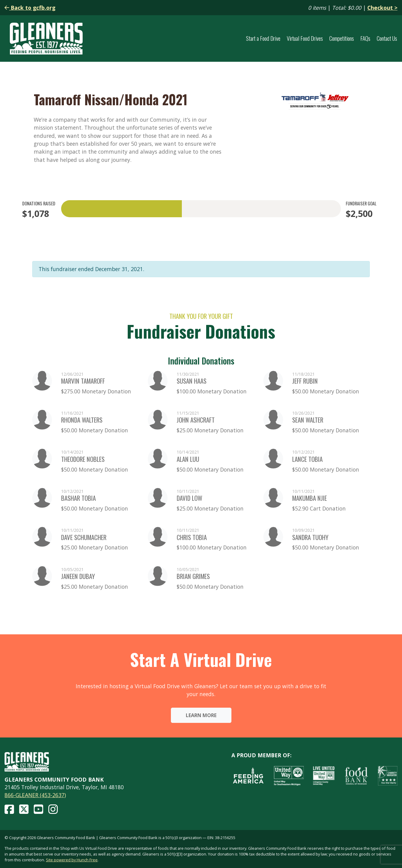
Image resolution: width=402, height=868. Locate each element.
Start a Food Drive (263, 38)
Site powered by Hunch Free (72, 860)
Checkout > (382, 8)
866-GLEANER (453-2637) (35, 795)
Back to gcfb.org (30, 8)
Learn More (201, 715)
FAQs (365, 38)
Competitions (342, 38)
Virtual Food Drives (305, 38)
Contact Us (387, 38)
